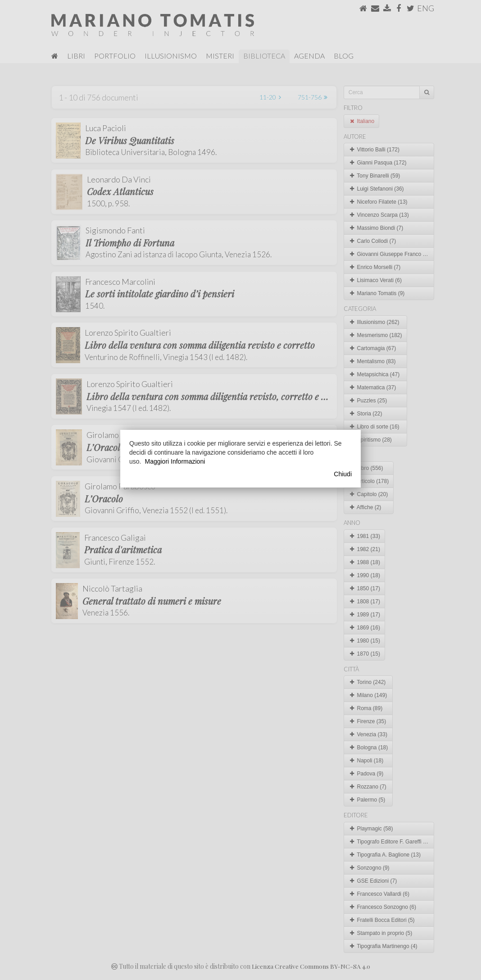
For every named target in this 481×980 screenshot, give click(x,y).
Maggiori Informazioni (175, 461)
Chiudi (343, 474)
